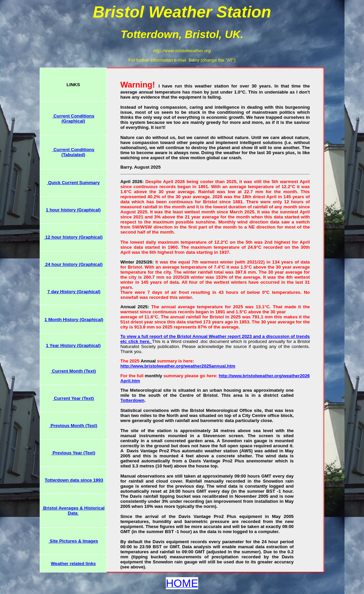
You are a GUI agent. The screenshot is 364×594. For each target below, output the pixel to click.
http (223, 376)
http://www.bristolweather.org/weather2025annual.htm (178, 366)
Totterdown (133, 400)
